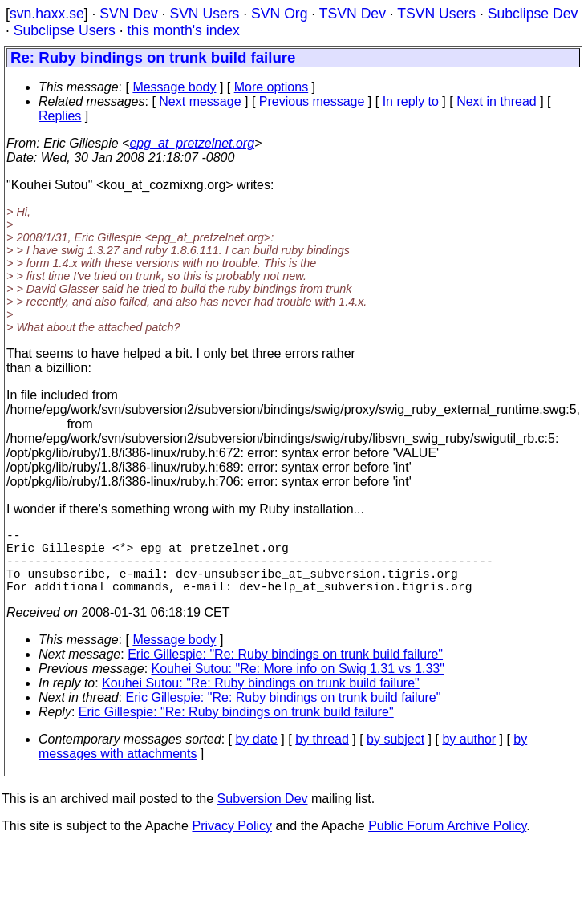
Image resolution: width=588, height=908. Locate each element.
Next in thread (497, 101)
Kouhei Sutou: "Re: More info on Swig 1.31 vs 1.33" (298, 685)
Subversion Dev (263, 815)
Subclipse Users (65, 30)
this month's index (184, 30)
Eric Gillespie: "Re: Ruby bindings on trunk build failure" (285, 670)
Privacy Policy (232, 842)
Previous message (312, 101)
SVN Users (204, 14)
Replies (60, 116)
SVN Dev (128, 14)
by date (256, 755)
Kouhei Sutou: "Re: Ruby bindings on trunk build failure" (261, 699)
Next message (200, 101)
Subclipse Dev (533, 14)
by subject (395, 755)
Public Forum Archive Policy (447, 842)
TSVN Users (436, 14)
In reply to (411, 101)
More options (272, 87)
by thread (322, 755)
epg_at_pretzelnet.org (192, 143)
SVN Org (279, 14)
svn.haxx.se (47, 14)
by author (469, 755)
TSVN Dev (353, 14)
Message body (174, 87)
